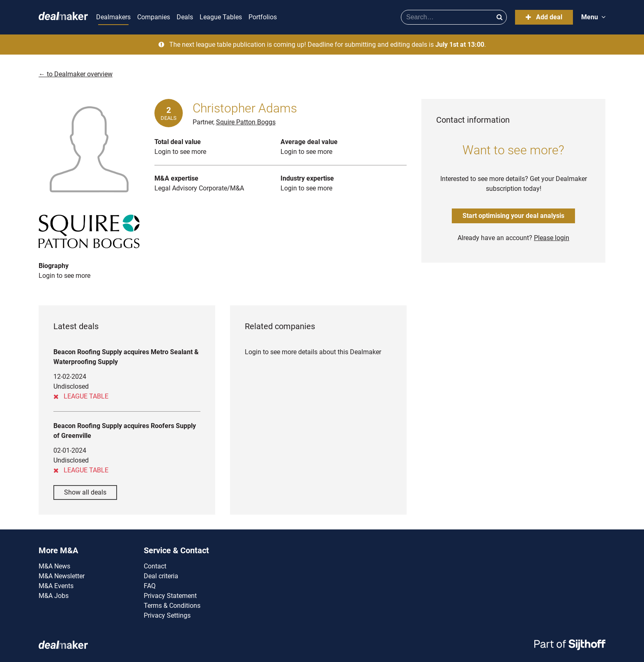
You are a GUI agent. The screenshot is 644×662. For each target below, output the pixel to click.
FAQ (150, 586)
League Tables (221, 17)
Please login (552, 238)
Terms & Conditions (172, 606)
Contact (155, 566)
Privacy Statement (170, 596)
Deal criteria (161, 576)
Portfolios (263, 17)
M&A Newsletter (62, 576)
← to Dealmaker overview (76, 74)
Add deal (544, 17)
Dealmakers (113, 17)
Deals (185, 17)
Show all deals (85, 492)
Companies (154, 17)
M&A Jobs (54, 596)
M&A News (54, 566)
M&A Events (56, 586)
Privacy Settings (167, 615)
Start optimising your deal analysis (513, 216)
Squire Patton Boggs (246, 122)
